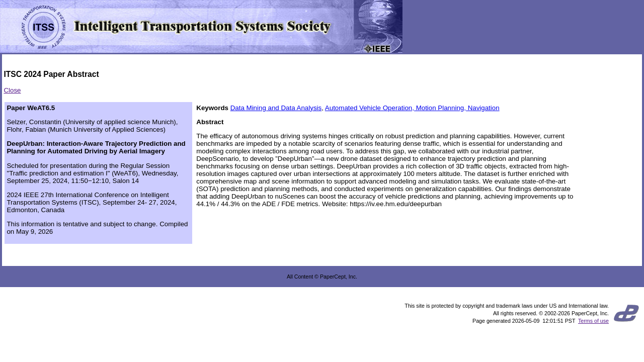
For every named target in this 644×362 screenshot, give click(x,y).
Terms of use (593, 321)
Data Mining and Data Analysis (276, 108)
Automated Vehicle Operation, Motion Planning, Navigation (412, 108)
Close (12, 90)
